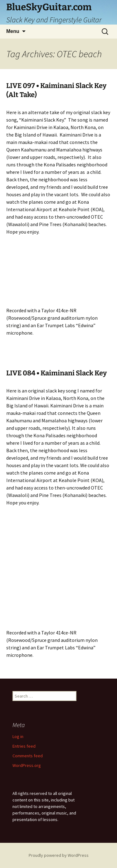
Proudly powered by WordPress (59, 855)
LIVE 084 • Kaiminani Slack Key (56, 373)
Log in (18, 736)
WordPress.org (27, 765)
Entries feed (24, 746)
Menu (13, 31)
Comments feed (28, 756)
